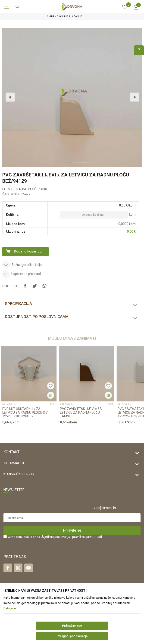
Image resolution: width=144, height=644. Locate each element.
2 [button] (75, 165)
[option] (72, 17)
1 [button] (69, 165)
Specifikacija (18, 304)
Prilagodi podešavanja (72, 636)
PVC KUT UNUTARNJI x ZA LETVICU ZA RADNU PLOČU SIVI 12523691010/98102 (25, 413)
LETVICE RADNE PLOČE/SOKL (25, 189)
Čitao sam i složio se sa (55, 537)
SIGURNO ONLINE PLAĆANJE (72, 17)
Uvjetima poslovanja (55, 537)
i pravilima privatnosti (86, 537)
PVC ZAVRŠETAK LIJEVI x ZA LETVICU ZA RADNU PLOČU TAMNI (81, 413)
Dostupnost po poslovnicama (37, 317)
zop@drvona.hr (105, 508)
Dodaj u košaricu (28, 251)
